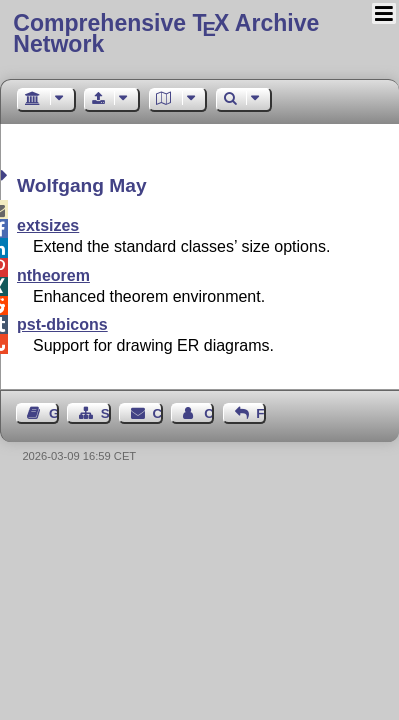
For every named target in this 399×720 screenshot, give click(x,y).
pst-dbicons (62, 324)
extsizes (48, 225)
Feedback (261, 413)
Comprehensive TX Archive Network (166, 33)
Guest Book (54, 413)
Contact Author (209, 413)
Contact (158, 413)
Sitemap (106, 413)
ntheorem (53, 275)
